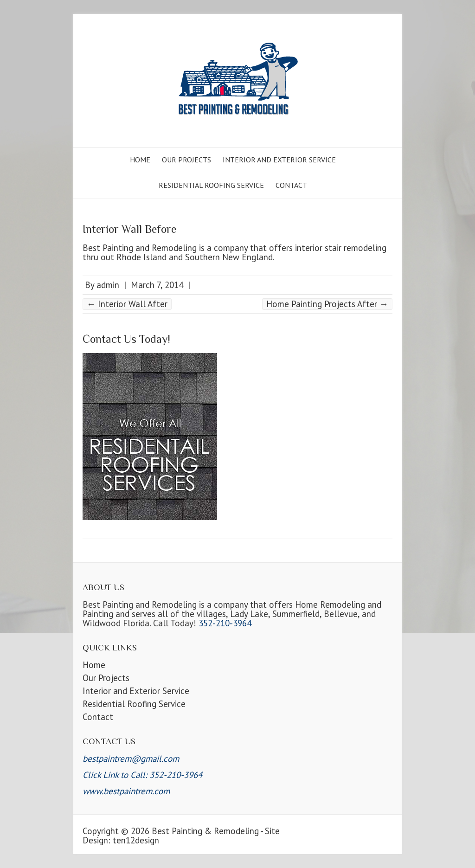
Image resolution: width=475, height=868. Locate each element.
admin (108, 285)
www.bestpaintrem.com (126, 791)
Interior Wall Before (129, 229)
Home (140, 160)
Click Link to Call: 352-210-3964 (142, 775)
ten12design (136, 840)
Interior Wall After (127, 304)
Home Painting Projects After (327, 304)
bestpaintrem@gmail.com (131, 759)
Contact (291, 185)
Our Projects (186, 160)
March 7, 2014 (157, 285)
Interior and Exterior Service (279, 160)
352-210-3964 (225, 623)
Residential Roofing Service (211, 185)
